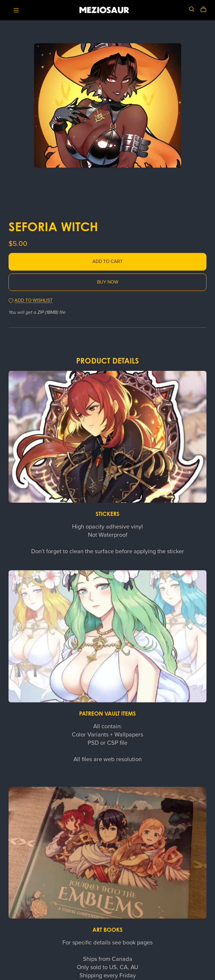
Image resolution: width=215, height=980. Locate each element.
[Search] (192, 9)
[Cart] (206, 9)
